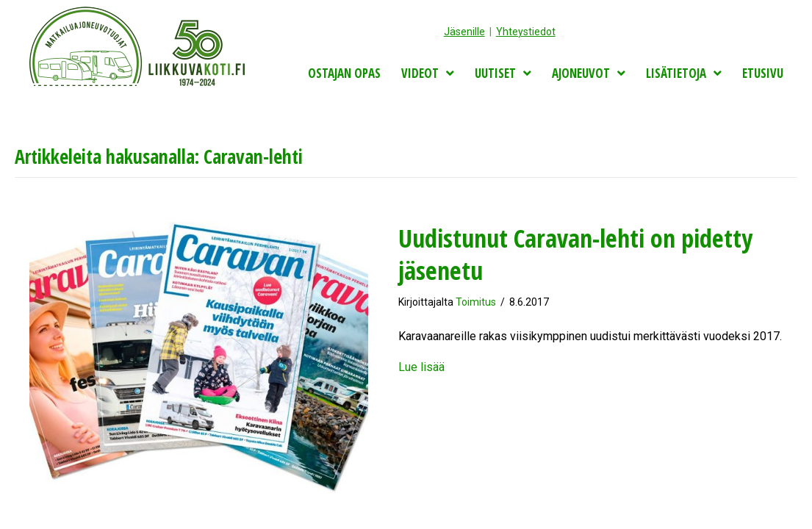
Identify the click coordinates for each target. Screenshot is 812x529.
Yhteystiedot (526, 32)
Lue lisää (421, 367)
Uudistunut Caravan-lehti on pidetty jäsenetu (575, 254)
